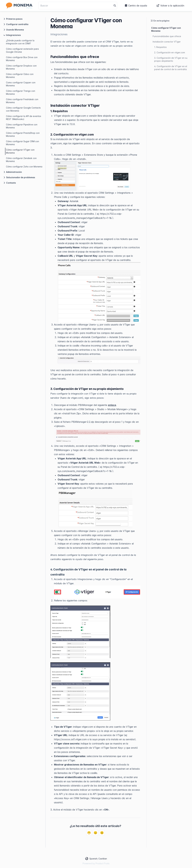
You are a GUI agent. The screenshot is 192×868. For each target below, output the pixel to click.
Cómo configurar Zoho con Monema (24, 167)
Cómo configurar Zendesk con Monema (21, 160)
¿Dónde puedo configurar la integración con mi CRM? (20, 42)
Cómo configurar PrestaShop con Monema (23, 134)
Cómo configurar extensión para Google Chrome (22, 50)
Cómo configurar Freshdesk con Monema (22, 101)
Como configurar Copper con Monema (21, 84)
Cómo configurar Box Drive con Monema (22, 59)
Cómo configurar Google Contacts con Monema (23, 109)
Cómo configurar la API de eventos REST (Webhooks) (24, 118)
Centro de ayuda (136, 6)
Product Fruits (103, 863)
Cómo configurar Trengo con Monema (21, 92)
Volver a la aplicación (170, 6)
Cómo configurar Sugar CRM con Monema (22, 143)
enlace (112, 405)
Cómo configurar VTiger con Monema (20, 151)
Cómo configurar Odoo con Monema (20, 76)
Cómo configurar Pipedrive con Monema (22, 126)
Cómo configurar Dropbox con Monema (21, 67)
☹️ (102, 833)
